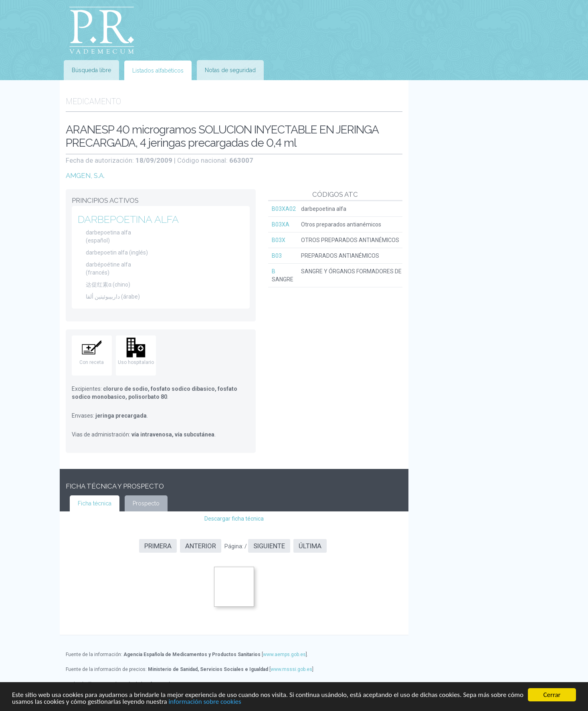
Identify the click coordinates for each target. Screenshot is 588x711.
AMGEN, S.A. (85, 176)
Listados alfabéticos (158, 71)
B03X (279, 240)
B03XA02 (284, 209)
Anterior (201, 546)
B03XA (281, 224)
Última (310, 546)
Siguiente (269, 546)
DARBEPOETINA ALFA (128, 219)
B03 (277, 256)
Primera (158, 546)
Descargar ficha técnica (234, 519)
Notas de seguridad (230, 70)
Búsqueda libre (91, 70)
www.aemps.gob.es (284, 654)
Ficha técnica (95, 503)
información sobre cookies (205, 702)
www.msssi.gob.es (291, 669)
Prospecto (146, 503)
